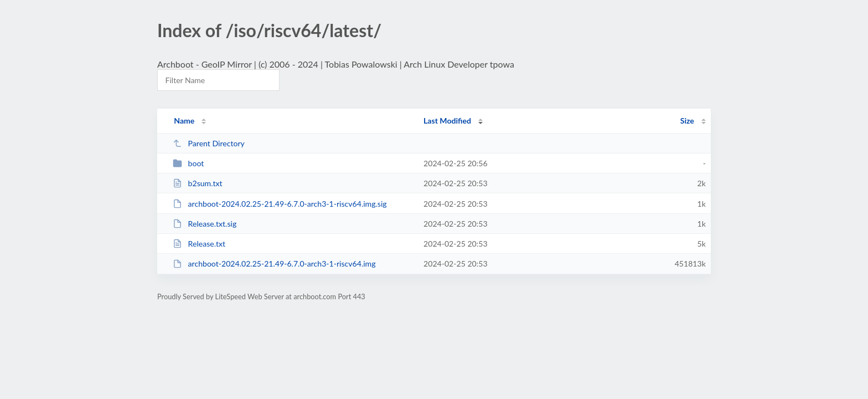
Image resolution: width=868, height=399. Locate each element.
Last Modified (447, 121)
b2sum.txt (197, 183)
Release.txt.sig (205, 224)
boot (188, 163)
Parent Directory (209, 143)
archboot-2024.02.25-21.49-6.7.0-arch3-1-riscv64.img (274, 264)
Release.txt (199, 244)
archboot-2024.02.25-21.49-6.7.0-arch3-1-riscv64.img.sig (280, 204)
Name (184, 121)
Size (687, 121)
